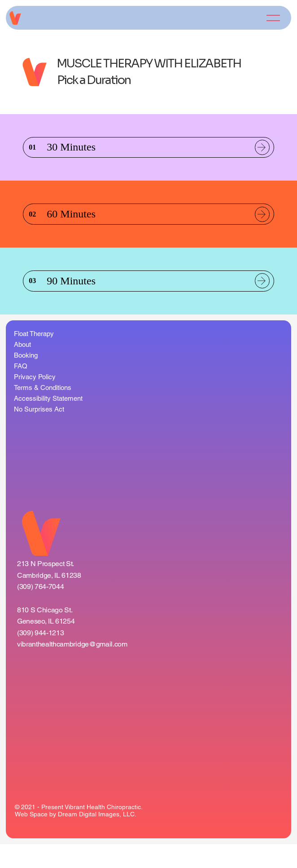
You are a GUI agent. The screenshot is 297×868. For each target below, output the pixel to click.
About (22, 368)
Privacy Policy (35, 401)
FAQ (21, 390)
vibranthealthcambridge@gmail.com (72, 670)
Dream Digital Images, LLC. (97, 838)
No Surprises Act (39, 433)
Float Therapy (34, 357)
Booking (26, 379)
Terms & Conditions (43, 411)
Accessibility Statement (48, 422)
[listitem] (148, 152)
